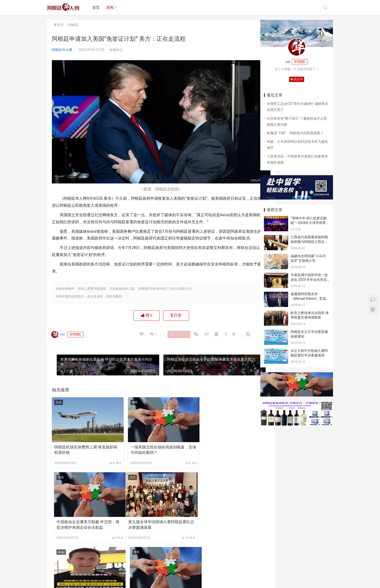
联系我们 (139, 573)
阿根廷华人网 (62, 50)
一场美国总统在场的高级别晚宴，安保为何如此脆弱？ (151, 440)
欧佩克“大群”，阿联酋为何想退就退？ (295, 133)
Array (127, 468)
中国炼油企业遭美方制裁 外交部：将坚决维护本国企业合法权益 (219, 440)
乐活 (59, 398)
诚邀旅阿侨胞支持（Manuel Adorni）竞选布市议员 (308, 299)
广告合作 (121, 573)
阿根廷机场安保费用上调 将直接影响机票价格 (82, 440)
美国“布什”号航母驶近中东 (212, 507)
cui (59, 330)
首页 (97, 8)
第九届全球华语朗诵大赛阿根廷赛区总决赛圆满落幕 (83, 510)
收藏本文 (116, 50)
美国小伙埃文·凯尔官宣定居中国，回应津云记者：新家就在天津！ (149, 510)
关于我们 (103, 573)
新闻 (111, 8)
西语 (194, 398)
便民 (126, 398)
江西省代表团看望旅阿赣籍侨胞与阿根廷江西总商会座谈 (309, 242)
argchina (193, 580)
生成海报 (179, 330)
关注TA (297, 79)
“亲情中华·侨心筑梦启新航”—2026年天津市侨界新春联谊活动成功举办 (310, 223)
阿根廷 (74, 25)
